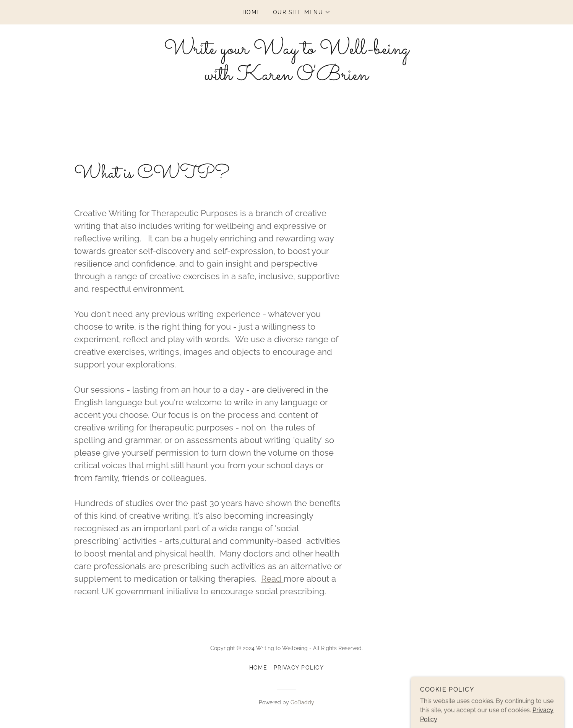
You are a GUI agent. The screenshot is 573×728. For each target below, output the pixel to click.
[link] (286, 78)
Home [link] (252, 12)
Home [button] (258, 668)
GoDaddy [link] (302, 702)
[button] (302, 12)
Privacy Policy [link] (299, 668)
